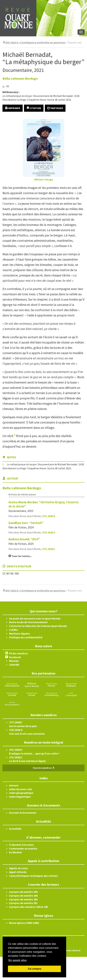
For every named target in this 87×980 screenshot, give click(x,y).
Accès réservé (73, 950)
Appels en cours (19, 868)
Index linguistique (20, 797)
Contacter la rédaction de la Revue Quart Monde (38, 626)
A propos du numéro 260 (23, 892)
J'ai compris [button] (34, 969)
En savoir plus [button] (17, 960)
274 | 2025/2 (49, 532)
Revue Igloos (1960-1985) (24, 923)
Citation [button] (34, 108)
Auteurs (14, 785)
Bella (20, 78)
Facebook (15, 657)
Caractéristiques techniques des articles (33, 876)
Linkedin (14, 665)
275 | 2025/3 (49, 516)
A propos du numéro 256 (23, 899)
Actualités (15, 829)
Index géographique (21, 793)
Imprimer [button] (13, 108)
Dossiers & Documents (23, 813)
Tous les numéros (43, 768)
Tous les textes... (20, 556)
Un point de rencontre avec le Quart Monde (35, 618)
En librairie (15, 852)
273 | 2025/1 (49, 549)
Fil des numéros (19, 653)
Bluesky (14, 661)
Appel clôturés (18, 872)
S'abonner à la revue (21, 845)
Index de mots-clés (21, 789)
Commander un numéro (23, 848)
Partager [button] (55, 108)
